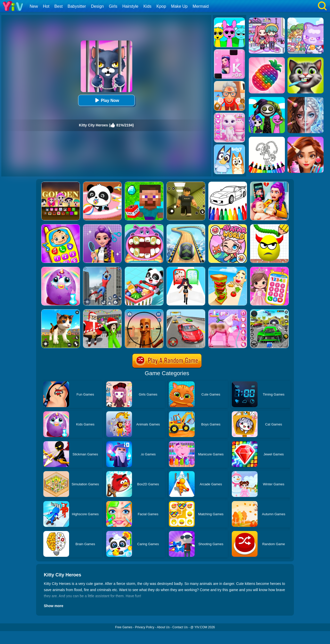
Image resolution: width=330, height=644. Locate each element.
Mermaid (201, 6)
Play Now (106, 100)
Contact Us (180, 627)
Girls (113, 6)
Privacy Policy (145, 627)
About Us (163, 627)
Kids (147, 6)
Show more (53, 606)
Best (59, 6)
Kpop (161, 6)
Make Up (179, 6)
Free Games (124, 627)
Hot (46, 6)
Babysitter (77, 6)
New (34, 6)
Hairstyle (130, 6)
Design (97, 6)
